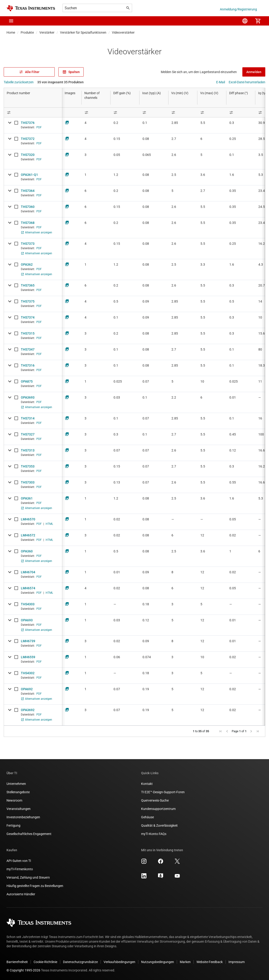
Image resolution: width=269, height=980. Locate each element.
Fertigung (13, 825)
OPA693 (27, 620)
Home (11, 32)
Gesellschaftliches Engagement (29, 834)
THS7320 (28, 155)
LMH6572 (28, 535)
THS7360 (28, 207)
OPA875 (27, 381)
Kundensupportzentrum (158, 809)
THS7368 (28, 223)
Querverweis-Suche (155, 800)
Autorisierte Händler (21, 894)
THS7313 (28, 450)
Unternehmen (16, 784)
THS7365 (28, 285)
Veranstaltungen (19, 809)
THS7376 (28, 123)
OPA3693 (28, 397)
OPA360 (27, 551)
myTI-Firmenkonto (20, 869)
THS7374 (28, 317)
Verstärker (47, 32)
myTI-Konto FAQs (154, 834)
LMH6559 (28, 657)
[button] (11, 21)
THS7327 (28, 434)
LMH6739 (28, 641)
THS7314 (28, 418)
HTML (49, 524)
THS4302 (28, 673)
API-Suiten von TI (19, 861)
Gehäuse (147, 817)
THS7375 (28, 301)
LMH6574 (28, 588)
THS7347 (28, 349)
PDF (39, 127)
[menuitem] (245, 21)
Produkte (27, 32)
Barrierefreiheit (17, 962)
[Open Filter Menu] (33, 112)
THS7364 (28, 191)
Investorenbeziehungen (23, 817)
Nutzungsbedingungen (158, 962)
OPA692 (27, 689)
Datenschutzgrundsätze (80, 962)
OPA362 (27, 264)
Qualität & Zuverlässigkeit (159, 825)
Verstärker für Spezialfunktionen (83, 32)
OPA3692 (28, 710)
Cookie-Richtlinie (45, 962)
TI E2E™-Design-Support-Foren (163, 792)
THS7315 (28, 333)
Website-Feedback (210, 962)
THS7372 (28, 139)
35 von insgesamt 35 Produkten (60, 82)
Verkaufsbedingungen (119, 962)
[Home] (31, 8)
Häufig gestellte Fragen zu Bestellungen (35, 886)
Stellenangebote (18, 792)
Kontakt (147, 784)
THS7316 (28, 365)
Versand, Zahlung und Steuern (28, 877)
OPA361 (27, 498)
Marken (185, 962)
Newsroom (14, 800)
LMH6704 (28, 572)
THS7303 (28, 482)
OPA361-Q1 (29, 175)
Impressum (237, 962)
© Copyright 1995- (23, 970)
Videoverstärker (123, 32)
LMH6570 (28, 519)
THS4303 (28, 604)
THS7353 (28, 466)
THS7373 (28, 244)
